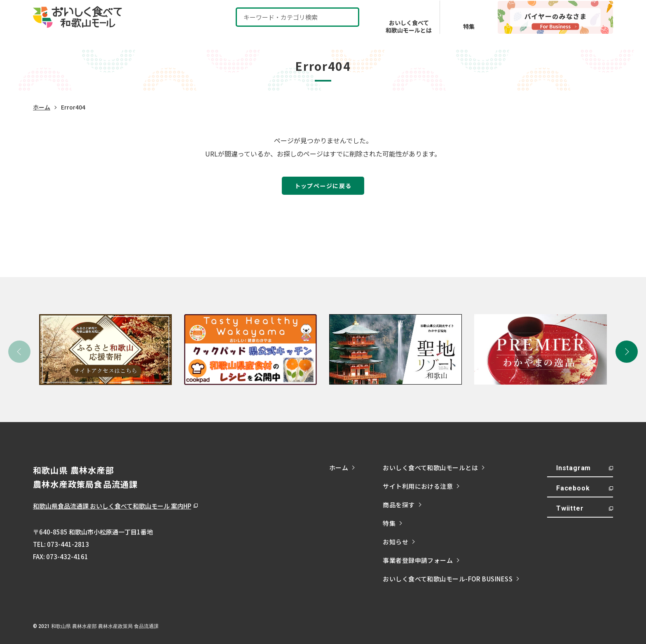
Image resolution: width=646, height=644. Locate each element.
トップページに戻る (323, 185)
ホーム (42, 107)
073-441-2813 (68, 544)
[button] (627, 352)
